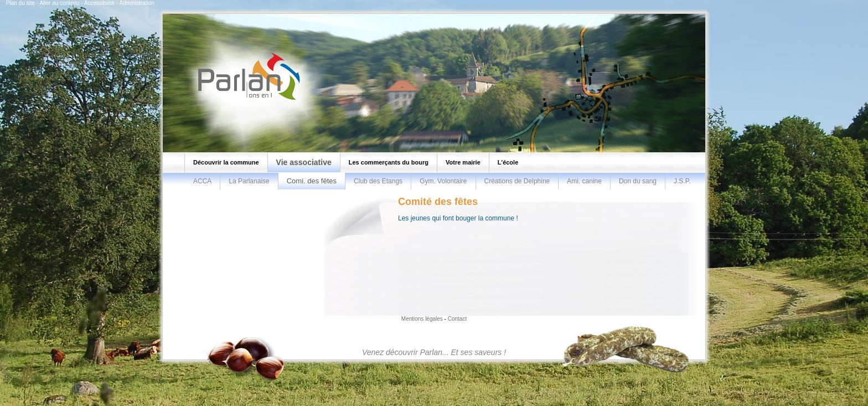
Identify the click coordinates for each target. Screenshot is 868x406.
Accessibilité (99, 3)
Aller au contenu (59, 3)
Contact (457, 319)
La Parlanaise (249, 181)
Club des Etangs (378, 181)
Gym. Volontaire (443, 181)
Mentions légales (422, 319)
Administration (136, 3)
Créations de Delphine (517, 181)
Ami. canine (584, 181)
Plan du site (20, 3)
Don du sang (638, 181)
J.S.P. (682, 181)
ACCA (202, 181)
